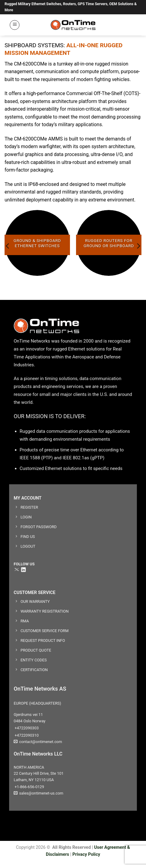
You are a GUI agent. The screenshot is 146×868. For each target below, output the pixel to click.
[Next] (138, 246)
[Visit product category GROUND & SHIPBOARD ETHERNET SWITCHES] (37, 243)
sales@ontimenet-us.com (38, 793)
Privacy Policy (86, 854)
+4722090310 (26, 735)
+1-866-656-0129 (29, 787)
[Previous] (8, 246)
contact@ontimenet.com (38, 742)
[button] (15, 25)
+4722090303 (26, 728)
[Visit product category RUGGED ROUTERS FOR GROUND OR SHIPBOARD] (109, 243)
